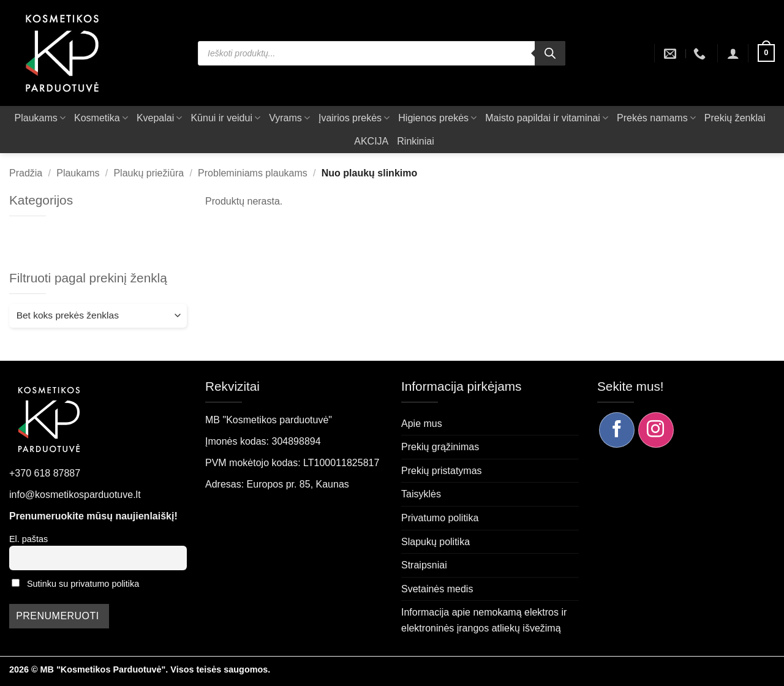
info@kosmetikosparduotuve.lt (75, 495)
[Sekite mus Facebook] (617, 430)
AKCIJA (371, 141)
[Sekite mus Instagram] (656, 430)
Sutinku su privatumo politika (83, 584)
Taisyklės (421, 494)
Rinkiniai (415, 141)
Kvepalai (160, 118)
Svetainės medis (437, 589)
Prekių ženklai (735, 118)
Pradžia (26, 173)
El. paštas (28, 539)
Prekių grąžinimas (440, 447)
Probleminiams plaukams (253, 173)
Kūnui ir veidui (225, 118)
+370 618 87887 (45, 473)
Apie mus (422, 424)
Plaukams (40, 118)
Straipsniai (424, 565)
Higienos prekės (437, 118)
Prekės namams (656, 118)
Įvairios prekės (354, 118)
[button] (733, 53)
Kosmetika (101, 118)
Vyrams (289, 118)
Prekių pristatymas (442, 471)
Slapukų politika (435, 542)
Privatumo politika (440, 518)
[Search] (550, 53)
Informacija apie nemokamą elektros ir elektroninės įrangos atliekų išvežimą (484, 620)
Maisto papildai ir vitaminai (547, 118)
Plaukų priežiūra (149, 173)
